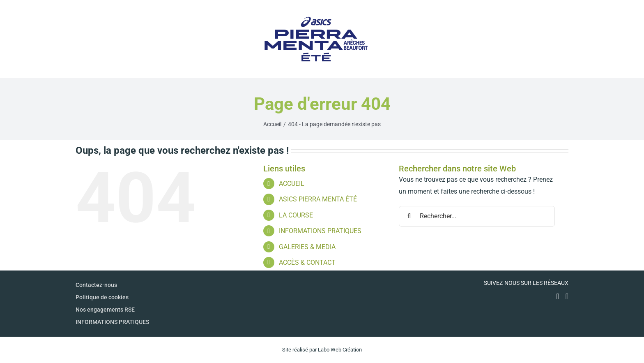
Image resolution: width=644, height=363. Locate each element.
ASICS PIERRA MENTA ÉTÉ (318, 199)
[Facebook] (558, 296)
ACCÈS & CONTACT (307, 262)
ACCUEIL (292, 184)
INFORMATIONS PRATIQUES (320, 231)
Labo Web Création (340, 350)
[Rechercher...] (477, 216)
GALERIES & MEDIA (307, 247)
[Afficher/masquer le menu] (562, 39)
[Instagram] (567, 296)
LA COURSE (296, 215)
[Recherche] (409, 216)
